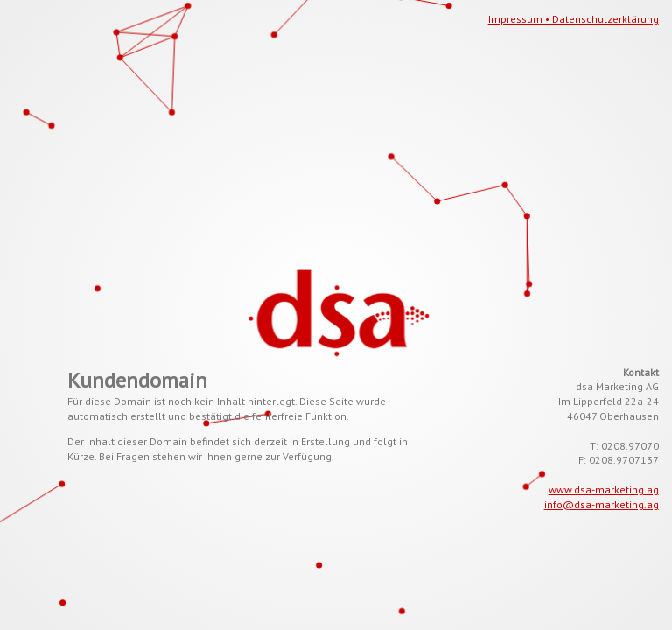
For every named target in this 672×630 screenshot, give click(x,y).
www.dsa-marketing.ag (604, 490)
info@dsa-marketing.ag (602, 504)
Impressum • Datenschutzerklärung (574, 19)
